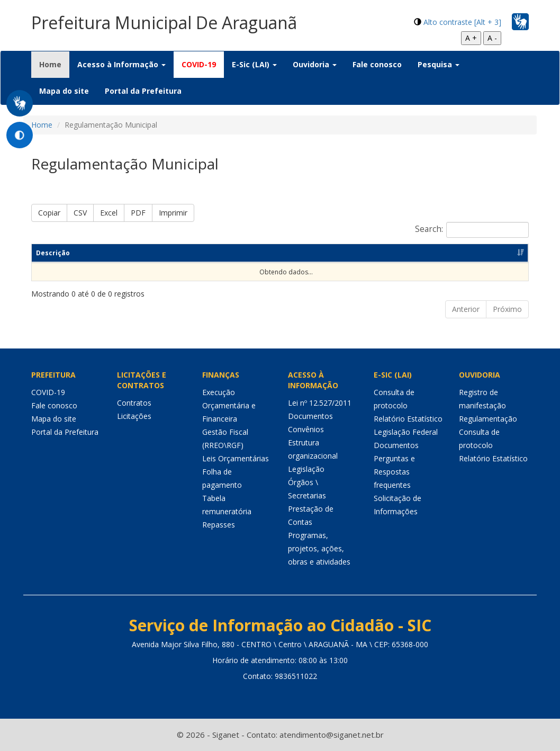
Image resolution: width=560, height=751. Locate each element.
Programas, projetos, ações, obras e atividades (319, 548)
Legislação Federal (406, 432)
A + (471, 38)
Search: (472, 230)
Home (54, 64)
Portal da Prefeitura (143, 91)
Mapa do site (64, 91)
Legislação (306, 469)
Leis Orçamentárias (236, 458)
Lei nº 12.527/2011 (320, 403)
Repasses (219, 525)
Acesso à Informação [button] (121, 64)
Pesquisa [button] (439, 64)
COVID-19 (199, 64)
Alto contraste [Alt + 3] (462, 22)
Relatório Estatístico (408, 419)
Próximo (507, 309)
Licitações (134, 416)
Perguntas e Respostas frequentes (394, 472)
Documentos (310, 416)
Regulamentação (488, 419)
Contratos (134, 403)
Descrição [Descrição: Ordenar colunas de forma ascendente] (53, 253)
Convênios (306, 429)
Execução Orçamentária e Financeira (229, 405)
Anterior (466, 309)
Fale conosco (377, 64)
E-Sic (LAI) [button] (254, 64)
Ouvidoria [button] (315, 64)
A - (492, 38)
